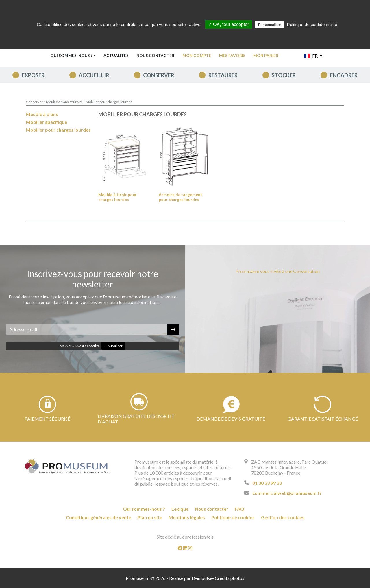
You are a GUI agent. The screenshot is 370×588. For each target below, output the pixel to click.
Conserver (159, 75)
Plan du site (150, 517)
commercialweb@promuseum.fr (287, 493)
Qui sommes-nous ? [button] (71, 56)
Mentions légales (187, 517)
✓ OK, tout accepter (229, 24)
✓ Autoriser (113, 346)
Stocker (284, 75)
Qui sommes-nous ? (144, 509)
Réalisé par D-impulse (191, 578)
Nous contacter (155, 56)
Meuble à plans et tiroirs (65, 102)
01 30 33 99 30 (267, 483)
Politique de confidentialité (312, 24)
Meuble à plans (42, 114)
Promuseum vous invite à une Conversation (278, 271)
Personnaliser (270, 25)
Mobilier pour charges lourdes (109, 102)
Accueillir (94, 75)
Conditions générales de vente (99, 517)
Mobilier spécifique (47, 122)
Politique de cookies (233, 517)
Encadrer (344, 75)
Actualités (116, 56)
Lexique (180, 509)
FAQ (239, 509)
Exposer (33, 75)
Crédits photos (230, 578)
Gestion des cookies (283, 517)
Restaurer (223, 75)
